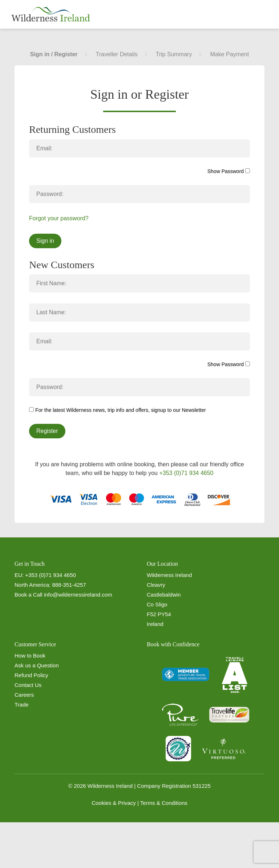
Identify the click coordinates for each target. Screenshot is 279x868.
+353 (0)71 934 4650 (186, 473)
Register (47, 431)
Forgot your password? (59, 218)
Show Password (229, 171)
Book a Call (29, 595)
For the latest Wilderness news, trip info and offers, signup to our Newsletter (118, 410)
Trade (22, 705)
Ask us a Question (37, 665)
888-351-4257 (69, 585)
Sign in (45, 241)
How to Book (30, 656)
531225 (202, 786)
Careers (24, 695)
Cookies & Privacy (114, 803)
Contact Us (28, 685)
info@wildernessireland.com (78, 595)
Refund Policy (31, 675)
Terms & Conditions (164, 803)
